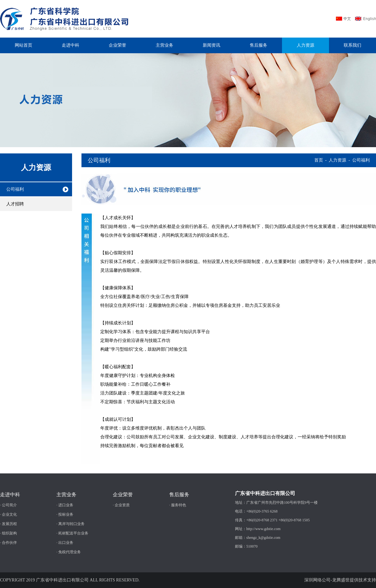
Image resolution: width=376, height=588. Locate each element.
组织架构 (9, 533)
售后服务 (258, 45)
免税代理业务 (70, 552)
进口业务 (66, 505)
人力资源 (305, 45)
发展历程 (9, 524)
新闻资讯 (211, 45)
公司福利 (15, 189)
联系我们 (352, 45)
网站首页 (23, 45)
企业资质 (122, 505)
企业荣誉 (118, 45)
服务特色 (179, 505)
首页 (319, 160)
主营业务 (164, 45)
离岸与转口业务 (71, 524)
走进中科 (70, 45)
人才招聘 (15, 204)
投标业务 (66, 514)
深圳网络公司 (317, 580)
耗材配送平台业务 (73, 533)
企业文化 (9, 514)
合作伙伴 (9, 543)
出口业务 (66, 543)
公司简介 (9, 505)
